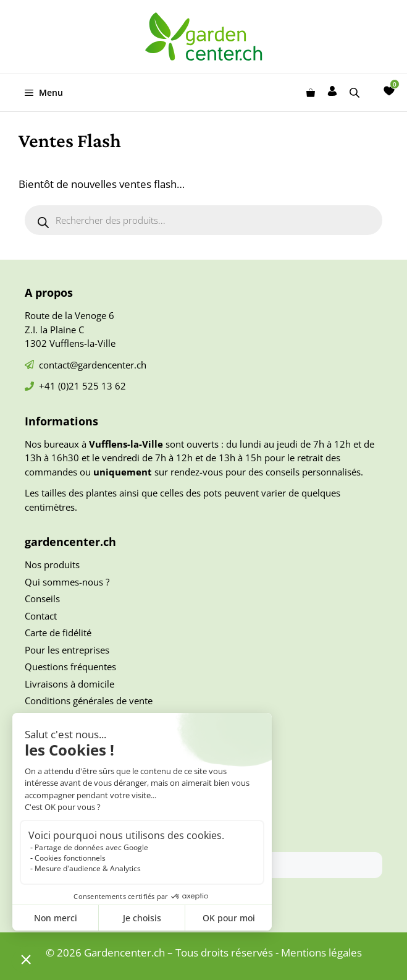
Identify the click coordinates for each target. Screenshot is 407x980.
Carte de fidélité (58, 633)
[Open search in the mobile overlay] (356, 92)
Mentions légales (321, 952)
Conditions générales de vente (89, 701)
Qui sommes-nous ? (67, 582)
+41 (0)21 (61, 386)
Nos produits (52, 565)
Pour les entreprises (67, 650)
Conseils (42, 599)
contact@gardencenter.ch (93, 365)
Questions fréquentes (70, 667)
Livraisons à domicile (69, 684)
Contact (41, 616)
